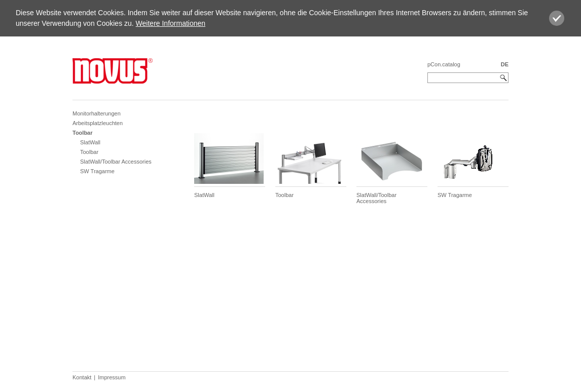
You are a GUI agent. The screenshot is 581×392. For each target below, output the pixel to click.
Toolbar (83, 133)
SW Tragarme (97, 171)
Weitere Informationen (171, 23)
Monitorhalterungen (97, 113)
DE (505, 64)
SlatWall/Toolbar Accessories (116, 162)
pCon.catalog (444, 64)
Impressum (112, 377)
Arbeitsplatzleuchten (98, 123)
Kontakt (82, 377)
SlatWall (90, 142)
